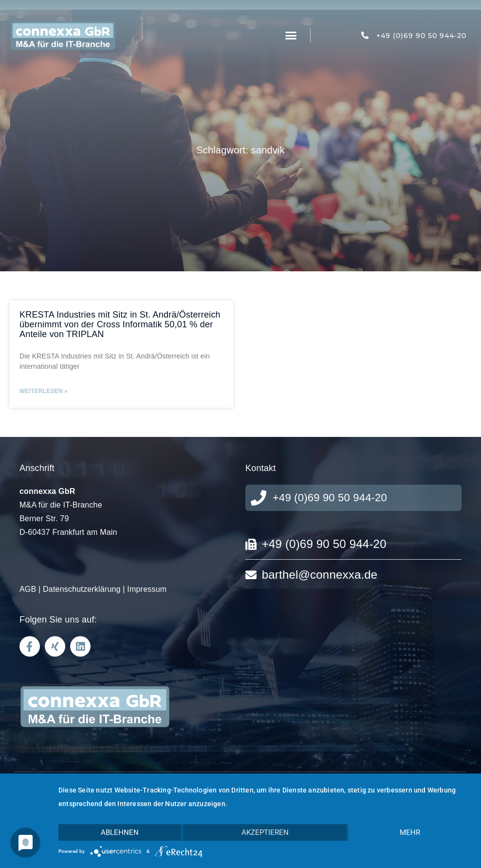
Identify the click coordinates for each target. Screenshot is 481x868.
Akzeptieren (265, 832)
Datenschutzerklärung (82, 589)
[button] (291, 36)
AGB (28, 589)
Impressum (147, 589)
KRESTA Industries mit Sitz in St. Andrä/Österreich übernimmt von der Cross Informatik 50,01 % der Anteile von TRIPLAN (120, 324)
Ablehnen (120, 832)
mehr (410, 832)
